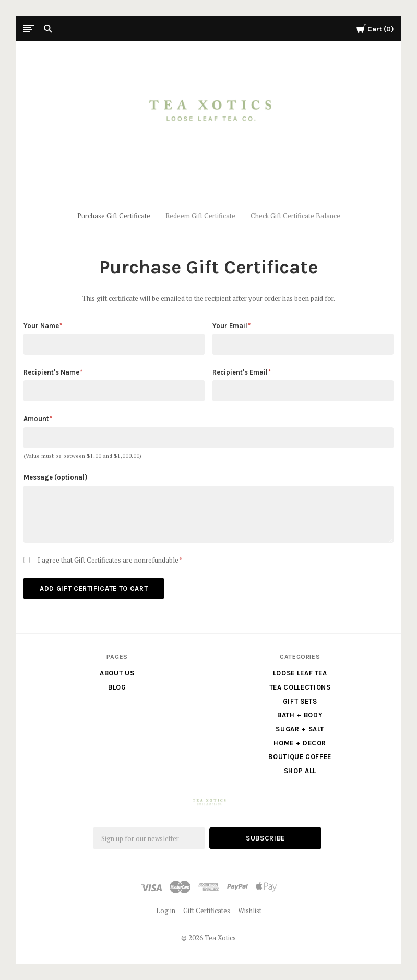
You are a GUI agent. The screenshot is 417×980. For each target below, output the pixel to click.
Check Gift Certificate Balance (295, 216)
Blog (117, 687)
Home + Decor (300, 743)
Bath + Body (300, 715)
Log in (166, 911)
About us (117, 673)
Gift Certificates (207, 911)
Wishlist (250, 911)
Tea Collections (300, 687)
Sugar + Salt (300, 729)
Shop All (300, 771)
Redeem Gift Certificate (200, 216)
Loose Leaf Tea (300, 673)
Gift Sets (300, 701)
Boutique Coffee (300, 757)
